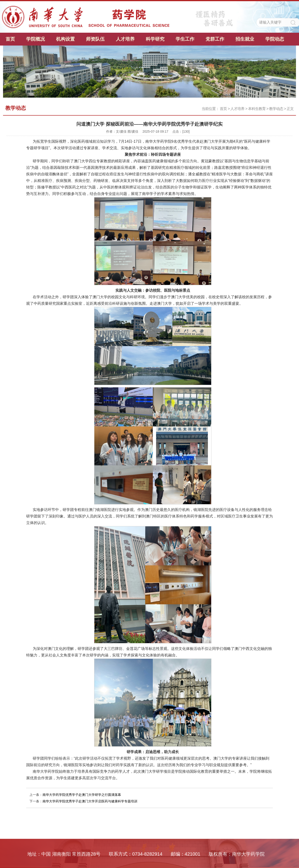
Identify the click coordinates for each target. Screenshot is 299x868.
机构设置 (65, 39)
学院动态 (275, 39)
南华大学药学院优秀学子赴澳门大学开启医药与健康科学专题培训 (90, 801)
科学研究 (155, 39)
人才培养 (125, 39)
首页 (10, 39)
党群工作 (215, 39)
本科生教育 (257, 109)
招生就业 (245, 39)
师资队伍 (95, 39)
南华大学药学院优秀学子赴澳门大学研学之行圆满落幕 (82, 795)
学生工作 (185, 39)
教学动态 (276, 109)
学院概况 (36, 39)
